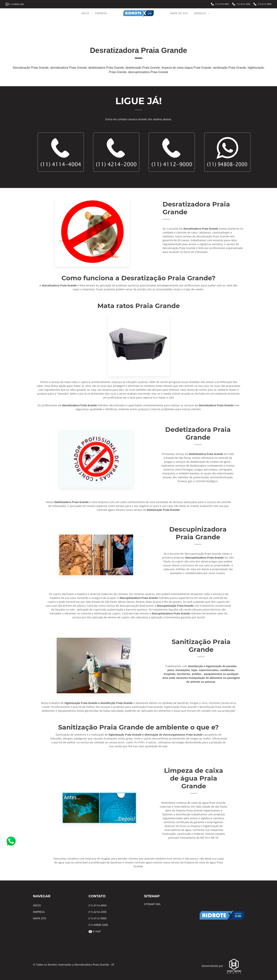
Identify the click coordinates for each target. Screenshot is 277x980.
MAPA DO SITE (179, 13)
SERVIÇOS (202, 13)
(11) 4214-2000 (243, 4)
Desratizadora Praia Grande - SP (94, 965)
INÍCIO (85, 13)
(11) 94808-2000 (17, 4)
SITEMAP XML (152, 904)
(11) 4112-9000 (265, 4)
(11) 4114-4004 (222, 4)
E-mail (97, 931)
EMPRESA (101, 13)
